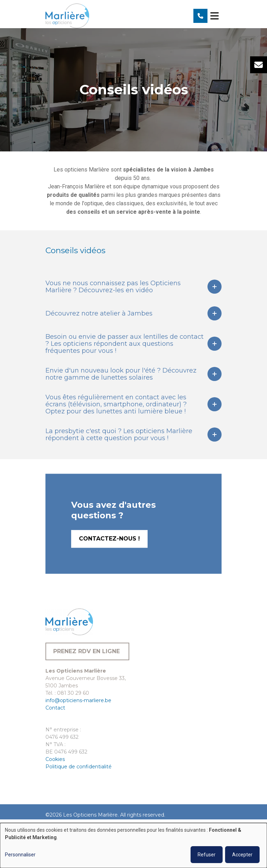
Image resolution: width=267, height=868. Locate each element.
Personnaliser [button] (20, 855)
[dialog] (133, 845)
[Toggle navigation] (215, 16)
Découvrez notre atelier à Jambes (99, 313)
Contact (55, 708)
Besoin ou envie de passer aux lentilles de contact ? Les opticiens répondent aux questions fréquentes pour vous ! (125, 344)
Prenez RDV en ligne (87, 651)
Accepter (242, 855)
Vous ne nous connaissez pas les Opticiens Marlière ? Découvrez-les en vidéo (113, 287)
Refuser (207, 855)
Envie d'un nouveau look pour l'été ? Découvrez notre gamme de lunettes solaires (121, 374)
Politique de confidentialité (79, 767)
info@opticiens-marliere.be (78, 700)
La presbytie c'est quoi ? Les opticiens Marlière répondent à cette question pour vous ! (119, 435)
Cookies (55, 759)
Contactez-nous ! (109, 555)
